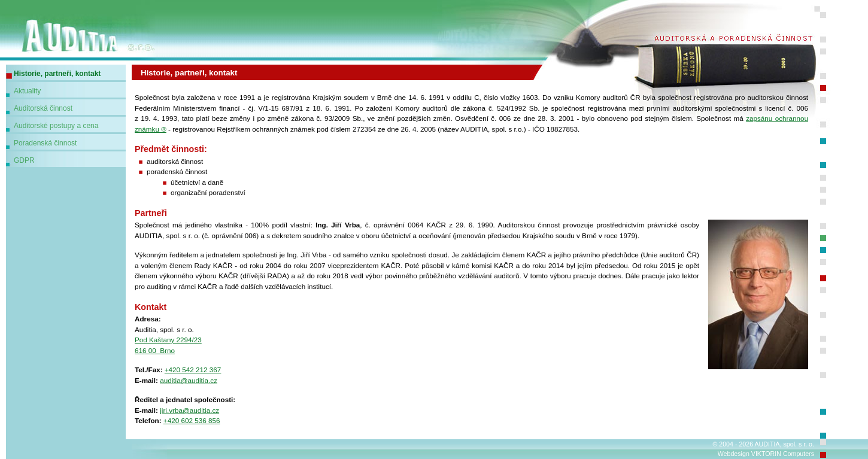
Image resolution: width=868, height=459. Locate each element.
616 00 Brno (155, 350)
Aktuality (27, 91)
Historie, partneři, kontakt (57, 74)
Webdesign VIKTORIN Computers (766, 454)
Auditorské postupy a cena (56, 126)
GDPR (24, 160)
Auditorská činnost (43, 108)
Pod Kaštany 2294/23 (168, 340)
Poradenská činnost (45, 143)
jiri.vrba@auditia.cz (189, 410)
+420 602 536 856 (192, 420)
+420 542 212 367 (193, 370)
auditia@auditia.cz (189, 380)
